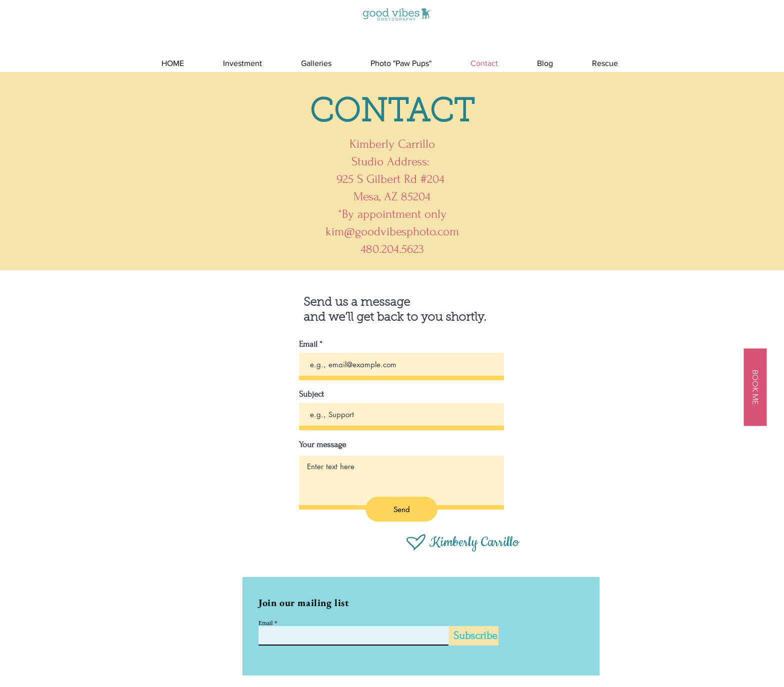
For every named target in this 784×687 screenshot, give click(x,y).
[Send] (401, 509)
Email (308, 344)
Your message (322, 444)
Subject (311, 394)
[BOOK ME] (755, 387)
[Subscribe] (473, 636)
